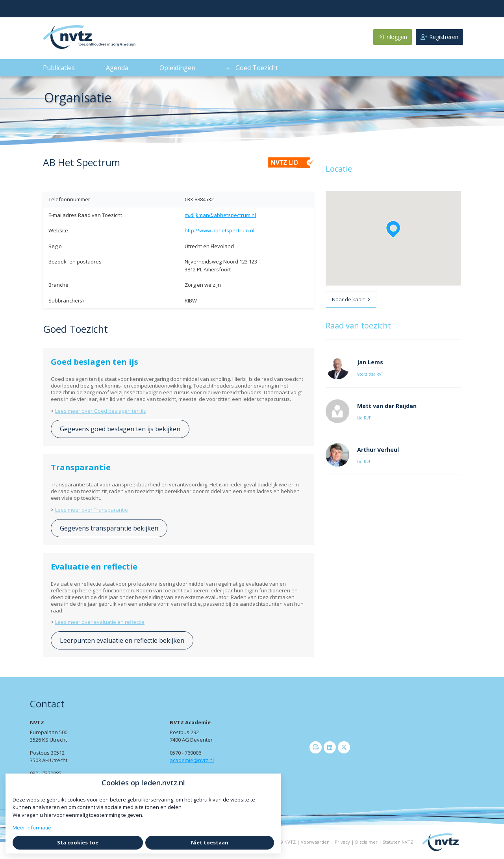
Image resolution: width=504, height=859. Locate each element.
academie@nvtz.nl (192, 760)
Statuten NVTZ (398, 842)
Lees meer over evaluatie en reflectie (100, 622)
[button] (393, 229)
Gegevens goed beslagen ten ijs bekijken (120, 429)
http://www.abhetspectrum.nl (220, 230)
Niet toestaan (210, 842)
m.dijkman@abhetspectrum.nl (220, 215)
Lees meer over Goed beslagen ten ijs (101, 411)
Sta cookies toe (78, 842)
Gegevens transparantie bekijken (109, 528)
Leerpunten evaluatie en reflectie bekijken (122, 640)
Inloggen (393, 37)
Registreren (439, 37)
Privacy (342, 842)
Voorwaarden (315, 842)
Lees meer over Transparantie (92, 510)
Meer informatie (32, 827)
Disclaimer (366, 842)
